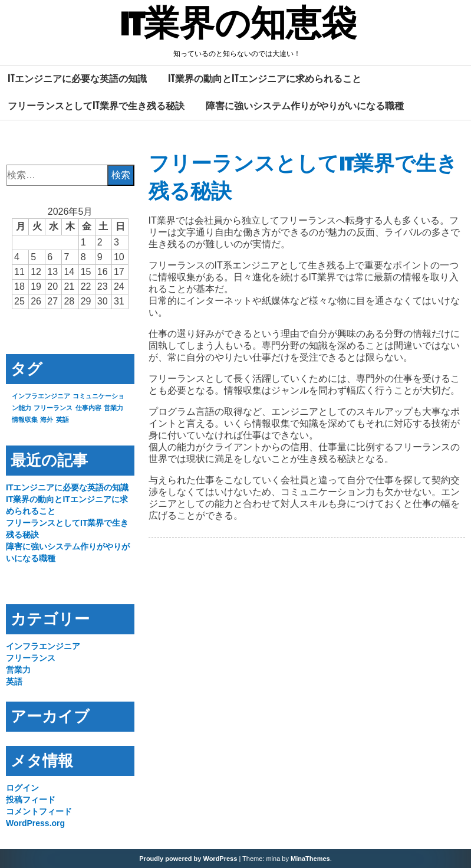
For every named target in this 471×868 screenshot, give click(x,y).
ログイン (22, 788)
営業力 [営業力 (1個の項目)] (113, 408)
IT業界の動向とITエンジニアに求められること (265, 78)
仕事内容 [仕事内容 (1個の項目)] (88, 408)
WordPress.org (35, 823)
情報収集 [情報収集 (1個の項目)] (25, 420)
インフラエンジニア (43, 646)
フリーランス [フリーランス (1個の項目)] (53, 408)
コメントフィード (39, 811)
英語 (14, 682)
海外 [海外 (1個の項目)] (47, 420)
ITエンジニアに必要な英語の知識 (77, 78)
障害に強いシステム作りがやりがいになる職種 (305, 106)
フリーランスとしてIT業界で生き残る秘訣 (96, 106)
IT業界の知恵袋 (238, 25)
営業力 (18, 670)
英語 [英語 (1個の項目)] (62, 420)
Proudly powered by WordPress (188, 859)
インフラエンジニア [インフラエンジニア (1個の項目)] (41, 396)
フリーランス (31, 658)
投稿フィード (31, 800)
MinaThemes (310, 859)
